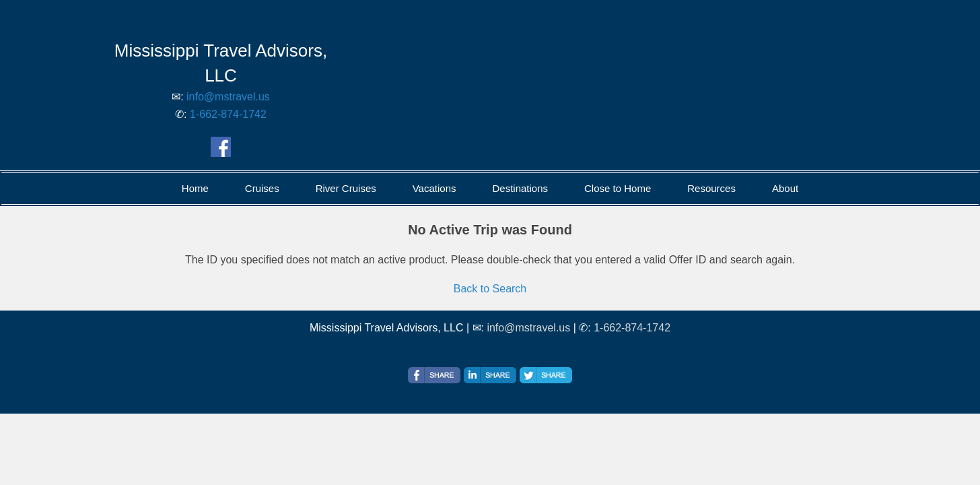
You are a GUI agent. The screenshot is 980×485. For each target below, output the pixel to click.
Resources (711, 188)
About (785, 188)
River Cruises (346, 188)
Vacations (434, 188)
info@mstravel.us (228, 97)
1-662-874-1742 (228, 114)
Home (195, 188)
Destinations (520, 188)
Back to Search (490, 289)
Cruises (262, 188)
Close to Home (618, 188)
